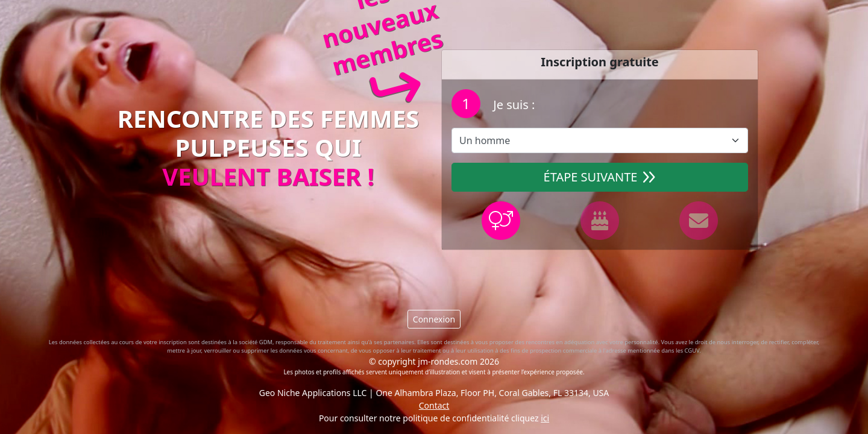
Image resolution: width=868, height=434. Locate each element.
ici (545, 418)
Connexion (434, 319)
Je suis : (512, 105)
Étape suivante (600, 177)
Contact (434, 405)
